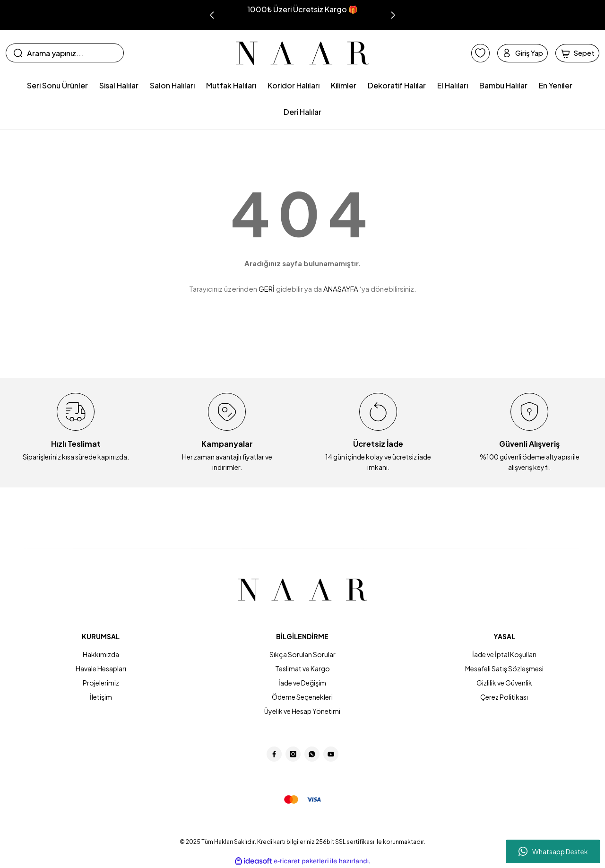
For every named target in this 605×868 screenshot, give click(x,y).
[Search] (65, 53)
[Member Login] (510, 53)
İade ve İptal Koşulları (504, 654)
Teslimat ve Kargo (302, 668)
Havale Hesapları (101, 668)
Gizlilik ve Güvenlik (504, 683)
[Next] (393, 15)
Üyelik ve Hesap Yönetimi (302, 711)
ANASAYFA (341, 289)
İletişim (101, 697)
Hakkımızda (101, 654)
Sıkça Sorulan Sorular (302, 654)
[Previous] (212, 15)
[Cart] (574, 53)
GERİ (267, 289)
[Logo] (303, 53)
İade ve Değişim (302, 683)
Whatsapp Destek (553, 851)
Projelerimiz (101, 683)
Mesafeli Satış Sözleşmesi (504, 668)
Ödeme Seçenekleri (302, 697)
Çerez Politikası (504, 697)
